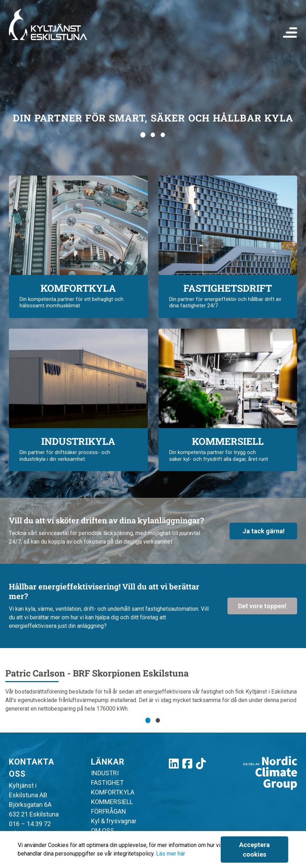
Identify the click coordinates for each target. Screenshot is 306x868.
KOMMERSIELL (112, 802)
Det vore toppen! (262, 606)
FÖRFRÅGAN (109, 811)
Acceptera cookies (254, 850)
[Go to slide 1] (143, 135)
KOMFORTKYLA (113, 792)
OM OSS (103, 831)
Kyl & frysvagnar (114, 821)
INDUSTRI (105, 773)
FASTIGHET (107, 783)
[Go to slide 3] (163, 135)
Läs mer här (171, 854)
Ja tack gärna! (264, 531)
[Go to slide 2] (153, 135)
